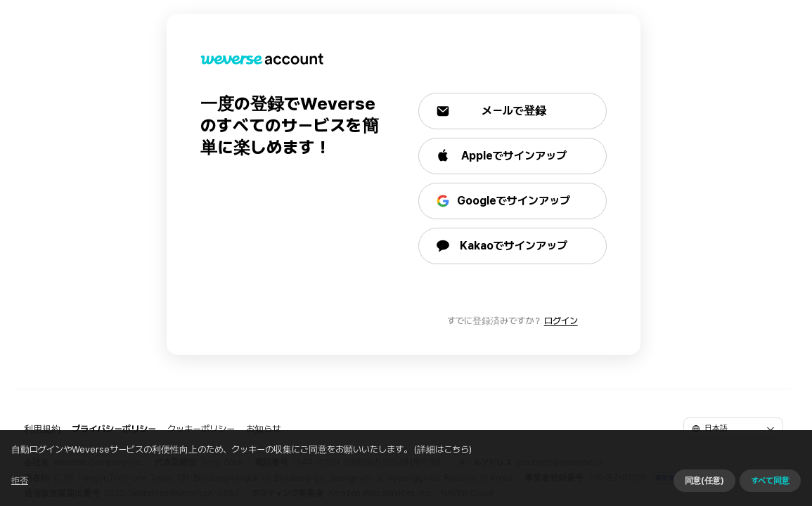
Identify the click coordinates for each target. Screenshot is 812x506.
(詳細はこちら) (466, 488)
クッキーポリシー (201, 429)
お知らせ (263, 429)
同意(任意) (681, 488)
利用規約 (42, 429)
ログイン (564, 321)
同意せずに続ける (597, 488)
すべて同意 (746, 488)
